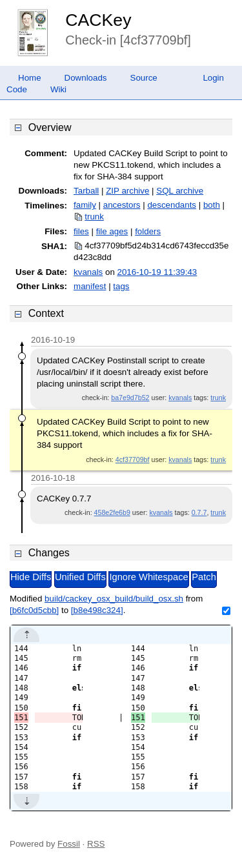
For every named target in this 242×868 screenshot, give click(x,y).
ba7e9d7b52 (130, 398)
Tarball (86, 191)
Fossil (69, 844)
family (85, 205)
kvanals (88, 272)
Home (30, 78)
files (81, 231)
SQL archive (180, 191)
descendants (172, 205)
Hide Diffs (31, 577)
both (212, 205)
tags (121, 286)
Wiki (58, 89)
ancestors (122, 205)
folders (148, 231)
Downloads (86, 78)
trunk (94, 217)
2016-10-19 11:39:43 (157, 272)
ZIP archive (127, 191)
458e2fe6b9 (112, 512)
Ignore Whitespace (148, 577)
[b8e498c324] (97, 610)
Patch (204, 577)
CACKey (98, 20)
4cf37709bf (133, 459)
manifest (90, 286)
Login (213, 78)
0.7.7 (199, 512)
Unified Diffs (80, 577)
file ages (112, 231)
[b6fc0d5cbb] (34, 610)
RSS (96, 844)
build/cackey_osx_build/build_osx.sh (114, 599)
